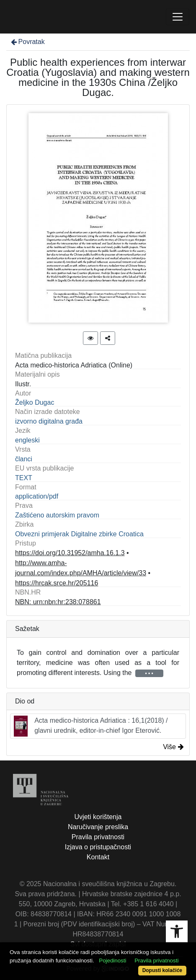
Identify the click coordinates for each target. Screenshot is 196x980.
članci (24, 459)
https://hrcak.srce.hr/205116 (57, 583)
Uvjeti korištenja (98, 817)
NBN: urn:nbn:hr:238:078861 (58, 602)
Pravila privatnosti (98, 837)
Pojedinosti (112, 961)
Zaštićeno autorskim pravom (57, 515)
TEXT (24, 478)
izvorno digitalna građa (49, 421)
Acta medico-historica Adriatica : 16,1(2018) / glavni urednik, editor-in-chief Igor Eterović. (91, 726)
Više (173, 747)
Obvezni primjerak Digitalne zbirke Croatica (79, 534)
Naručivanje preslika (98, 827)
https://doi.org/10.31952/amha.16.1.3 (70, 553)
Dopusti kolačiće (162, 970)
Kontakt (98, 857)
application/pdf (37, 496)
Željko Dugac (35, 402)
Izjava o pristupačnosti (98, 847)
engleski (27, 440)
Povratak (27, 42)
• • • (149, 673)
